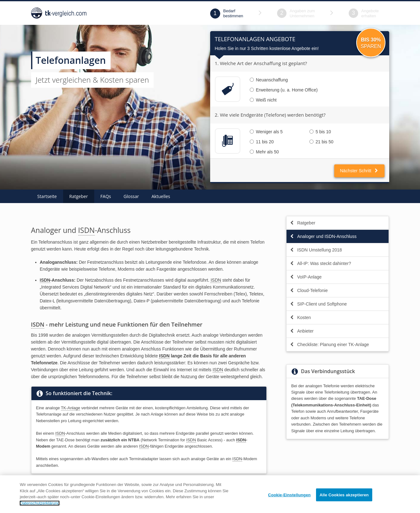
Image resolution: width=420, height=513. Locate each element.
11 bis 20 (262, 142)
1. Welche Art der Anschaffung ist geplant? (261, 63)
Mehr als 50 (264, 152)
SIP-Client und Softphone (318, 304)
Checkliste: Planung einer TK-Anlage (329, 345)
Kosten (300, 317)
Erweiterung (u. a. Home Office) (284, 90)
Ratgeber (79, 196)
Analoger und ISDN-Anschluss (323, 236)
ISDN (87, 230)
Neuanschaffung (269, 80)
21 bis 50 (322, 142)
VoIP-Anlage (306, 277)
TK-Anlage (71, 408)
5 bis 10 (320, 132)
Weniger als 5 (266, 132)
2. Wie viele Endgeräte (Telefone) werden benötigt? (270, 115)
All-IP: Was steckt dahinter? (320, 263)
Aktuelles (161, 196)
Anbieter (302, 331)
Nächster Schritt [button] (359, 171)
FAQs (106, 196)
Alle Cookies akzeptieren (344, 502)
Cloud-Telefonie (309, 290)
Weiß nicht (263, 100)
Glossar (131, 196)
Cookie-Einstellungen (289, 502)
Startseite (47, 196)
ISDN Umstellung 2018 (316, 250)
